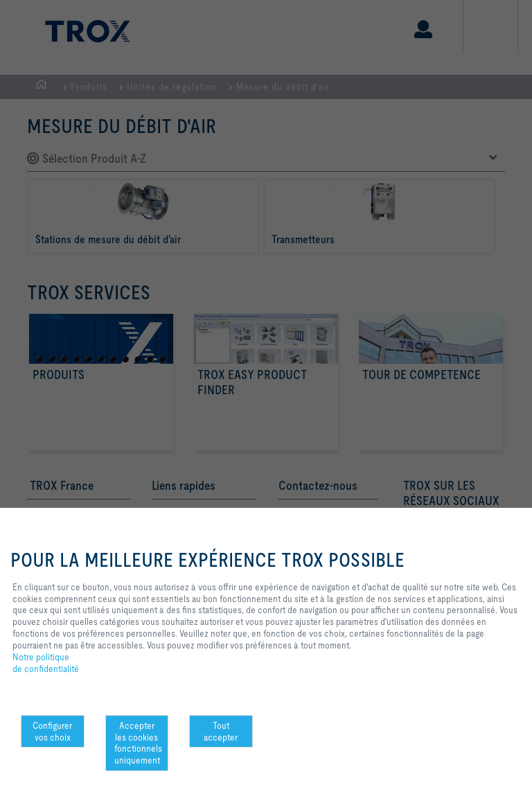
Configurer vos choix (52, 731)
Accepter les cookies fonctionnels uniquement (138, 743)
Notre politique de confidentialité (46, 663)
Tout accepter (221, 731)
